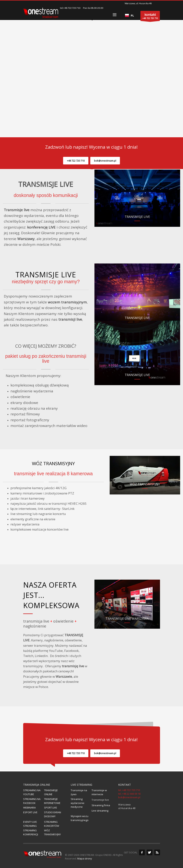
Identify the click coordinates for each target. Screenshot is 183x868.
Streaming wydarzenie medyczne (78, 803)
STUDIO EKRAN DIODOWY (53, 814)
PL (130, 15)
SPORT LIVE (51, 808)
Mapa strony (85, 858)
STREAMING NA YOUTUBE (32, 792)
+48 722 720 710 (76, 161)
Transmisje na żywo (79, 792)
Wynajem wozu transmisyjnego (80, 818)
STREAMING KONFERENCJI (31, 832)
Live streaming (100, 811)
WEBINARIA (29, 808)
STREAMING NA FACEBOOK (32, 801)
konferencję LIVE (41, 227)
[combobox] (130, 15)
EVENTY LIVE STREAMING (30, 824)
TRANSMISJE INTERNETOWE (52, 801)
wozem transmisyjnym (67, 302)
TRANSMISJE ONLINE (51, 792)
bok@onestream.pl (105, 161)
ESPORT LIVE (30, 812)
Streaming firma (101, 805)
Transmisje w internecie (99, 792)
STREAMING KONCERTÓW (52, 824)
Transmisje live (100, 800)
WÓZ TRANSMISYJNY (53, 463)
